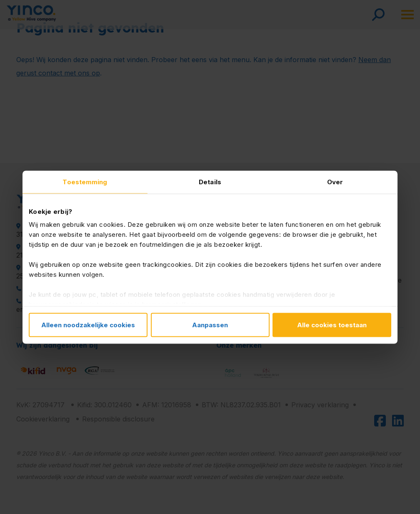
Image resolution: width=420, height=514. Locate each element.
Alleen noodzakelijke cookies (88, 325)
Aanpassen (210, 325)
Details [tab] (210, 182)
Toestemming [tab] (85, 182)
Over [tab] (335, 182)
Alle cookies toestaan (332, 325)
